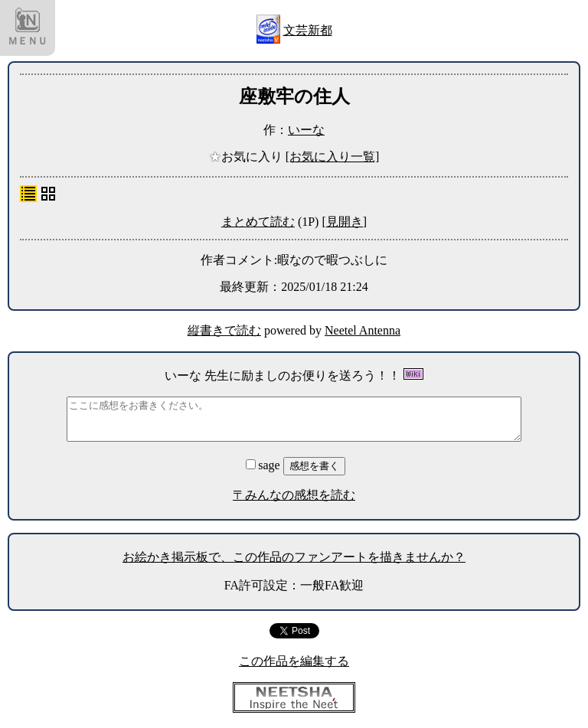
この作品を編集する (294, 661)
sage (264, 465)
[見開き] (344, 222)
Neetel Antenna (363, 330)
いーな (306, 130)
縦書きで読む (224, 330)
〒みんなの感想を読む (294, 495)
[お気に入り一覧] (333, 157)
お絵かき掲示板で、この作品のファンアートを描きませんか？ (294, 557)
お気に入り (247, 157)
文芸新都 (308, 30)
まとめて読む (258, 222)
